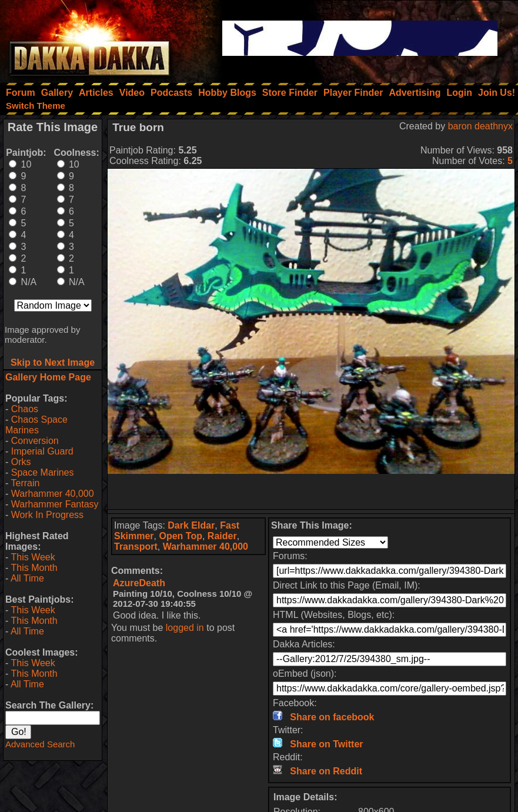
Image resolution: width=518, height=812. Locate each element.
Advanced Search (40, 744)
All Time (27, 578)
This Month (34, 568)
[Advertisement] (311, 492)
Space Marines (43, 472)
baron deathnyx (480, 126)
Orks (21, 462)
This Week (33, 557)
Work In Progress (47, 515)
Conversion (35, 441)
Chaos (25, 409)
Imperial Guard (42, 451)
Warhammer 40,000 (53, 494)
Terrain (25, 483)
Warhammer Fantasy (55, 504)
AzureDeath (139, 583)
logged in (185, 628)
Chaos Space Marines (36, 425)
